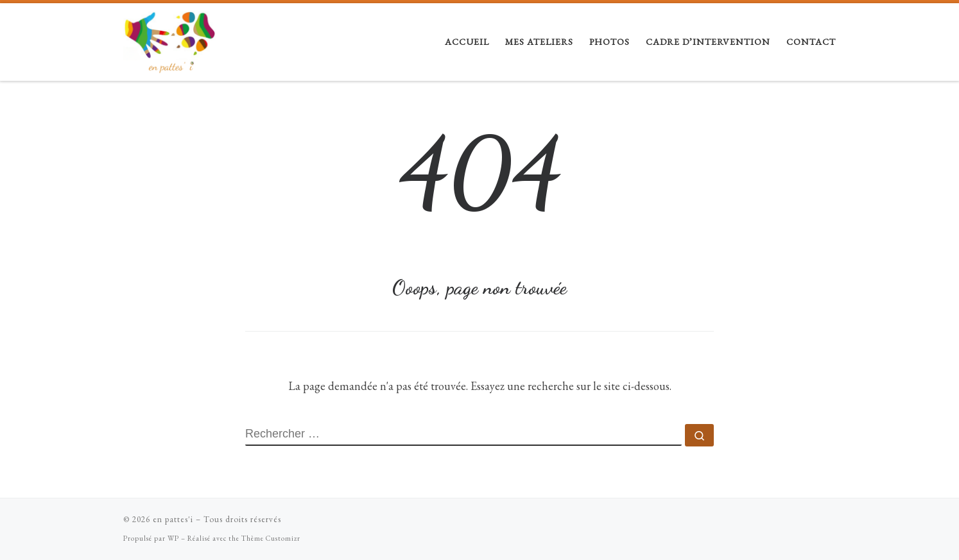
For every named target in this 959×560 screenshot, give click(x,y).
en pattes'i (173, 519)
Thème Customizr (271, 538)
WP (173, 538)
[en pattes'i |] (169, 38)
